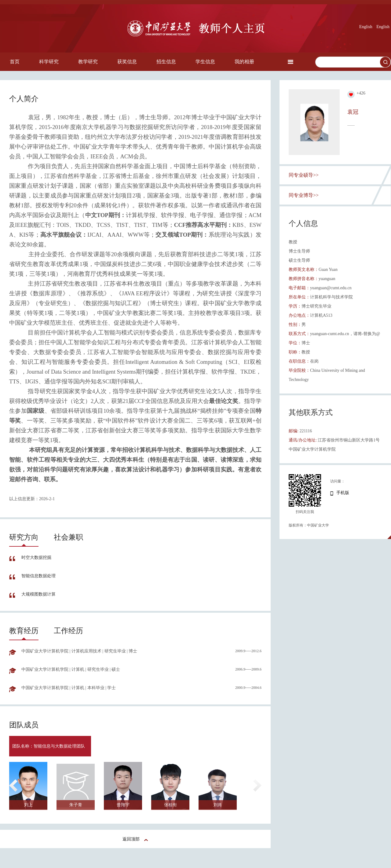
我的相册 (244, 62)
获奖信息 (127, 62)
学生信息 (205, 62)
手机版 (343, 493)
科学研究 (49, 62)
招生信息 (166, 62)
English (366, 27)
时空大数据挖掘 (36, 558)
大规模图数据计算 (38, 594)
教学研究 (88, 62)
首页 (15, 62)
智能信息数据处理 (38, 576)
